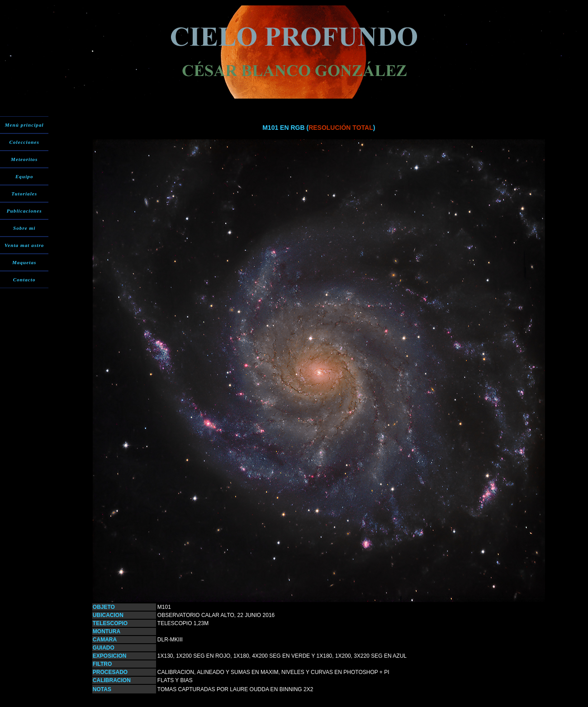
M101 (164, 607)
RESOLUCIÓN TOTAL (341, 128)
